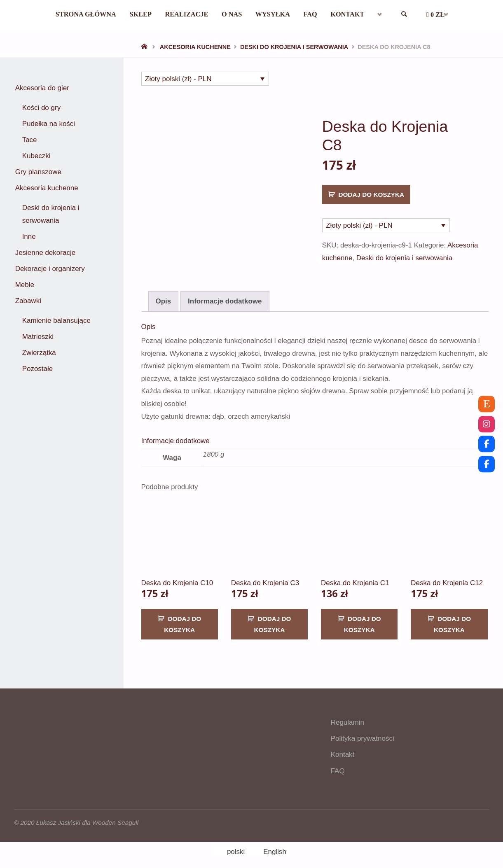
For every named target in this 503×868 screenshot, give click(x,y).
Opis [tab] (164, 295)
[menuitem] (385, 14)
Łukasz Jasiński (58, 817)
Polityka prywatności (363, 733)
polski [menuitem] (236, 846)
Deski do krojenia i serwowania (294, 47)
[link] (411, 15)
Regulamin (347, 717)
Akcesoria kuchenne (195, 47)
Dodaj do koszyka (371, 195)
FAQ (338, 765)
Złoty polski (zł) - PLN (178, 79)
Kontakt (343, 749)
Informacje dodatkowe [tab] (225, 295)
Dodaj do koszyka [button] (182, 619)
